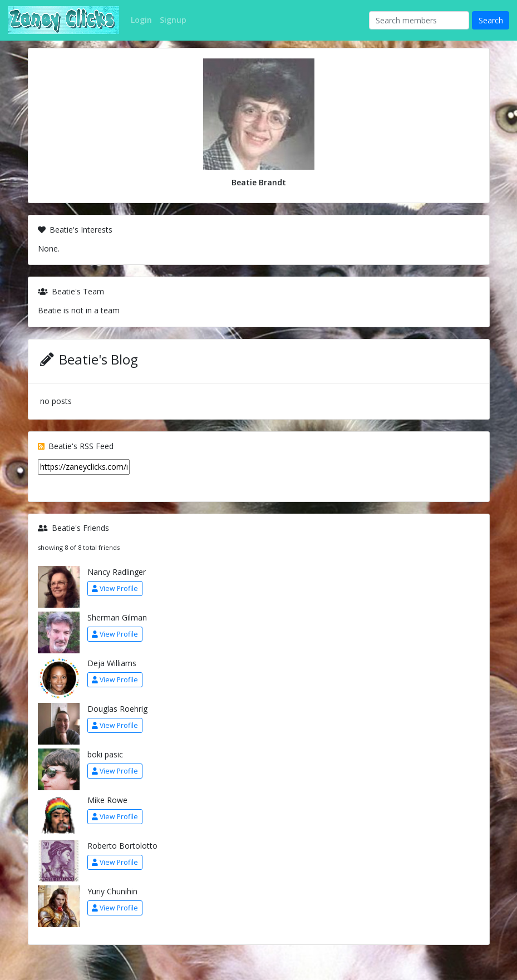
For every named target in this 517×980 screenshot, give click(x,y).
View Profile (115, 589)
